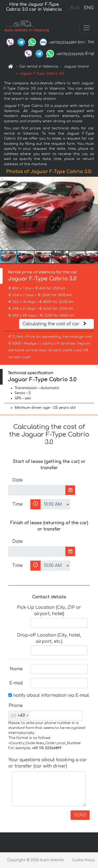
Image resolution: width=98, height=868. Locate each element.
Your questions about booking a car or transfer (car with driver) (48, 763)
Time (18, 504)
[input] (37, 490)
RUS (75, 8)
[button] (93, 214)
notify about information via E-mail (49, 695)
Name (16, 669)
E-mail (16, 683)
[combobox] (19, 716)
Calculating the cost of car (55, 324)
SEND (80, 815)
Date (18, 480)
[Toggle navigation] (87, 28)
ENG (89, 8)
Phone (16, 706)
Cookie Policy (83, 860)
